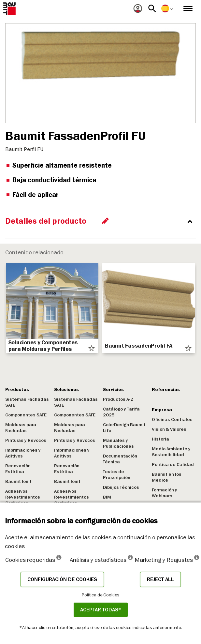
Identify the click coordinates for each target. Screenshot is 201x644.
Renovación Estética (18, 469)
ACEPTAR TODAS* (101, 610)
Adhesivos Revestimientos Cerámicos (23, 497)
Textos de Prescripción (117, 475)
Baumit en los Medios (167, 477)
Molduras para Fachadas (21, 428)
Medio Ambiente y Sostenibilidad (171, 452)
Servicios (113, 389)
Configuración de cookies (62, 579)
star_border (92, 348)
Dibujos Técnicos (121, 487)
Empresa (162, 410)
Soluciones (66, 389)
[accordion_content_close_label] (102, 221)
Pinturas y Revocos (26, 440)
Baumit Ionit (18, 481)
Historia (160, 439)
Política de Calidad (173, 464)
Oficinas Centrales (172, 419)
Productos (17, 389)
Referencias (166, 389)
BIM (107, 497)
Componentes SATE (26, 415)
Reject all (160, 579)
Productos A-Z (118, 399)
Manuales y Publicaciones (118, 443)
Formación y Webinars (165, 493)
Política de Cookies (101, 595)
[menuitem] (138, 8)
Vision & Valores (169, 429)
